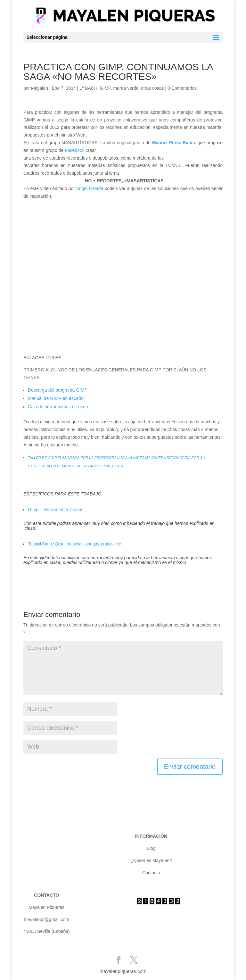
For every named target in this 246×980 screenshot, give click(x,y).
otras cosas (152, 88)
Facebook (74, 150)
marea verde (126, 88)
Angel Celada (90, 188)
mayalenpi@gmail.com (46, 919)
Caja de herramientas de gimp (58, 407)
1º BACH (88, 88)
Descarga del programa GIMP (58, 390)
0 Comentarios (182, 88)
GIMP (105, 88)
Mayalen (40, 88)
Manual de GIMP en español (56, 398)
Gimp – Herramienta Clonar (55, 510)
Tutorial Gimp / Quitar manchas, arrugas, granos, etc (74, 544)
